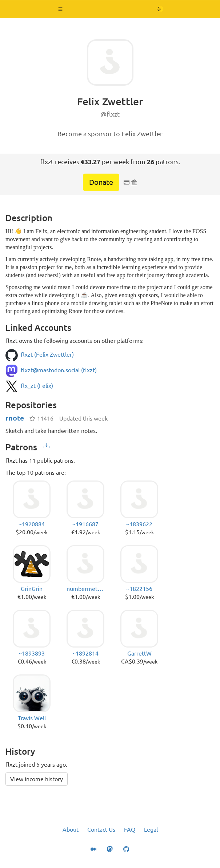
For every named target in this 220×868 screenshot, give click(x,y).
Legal (151, 830)
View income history (37, 779)
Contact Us (101, 830)
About (71, 830)
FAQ (130, 830)
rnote (15, 418)
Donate (101, 182)
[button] (61, 9)
